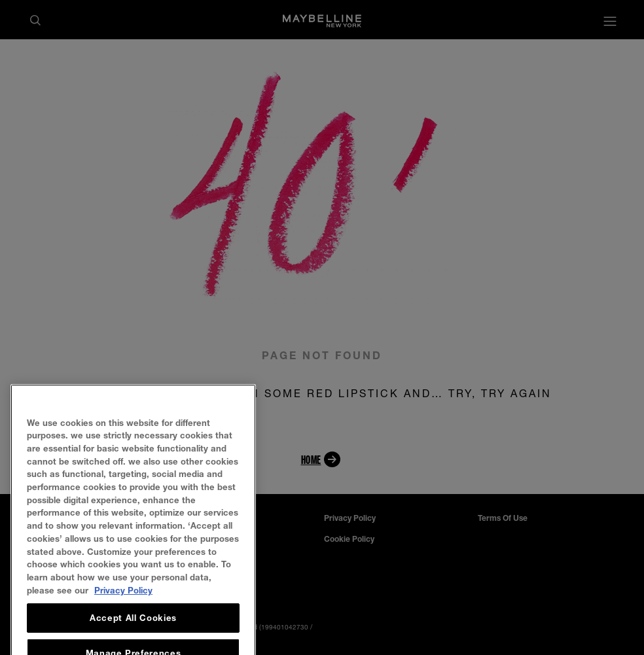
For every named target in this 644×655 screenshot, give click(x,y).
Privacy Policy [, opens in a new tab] (123, 606)
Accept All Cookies (133, 634)
